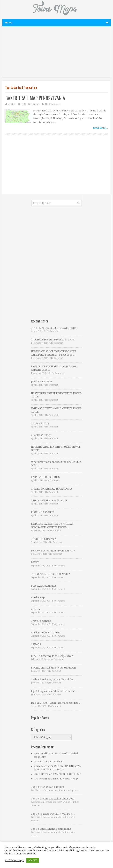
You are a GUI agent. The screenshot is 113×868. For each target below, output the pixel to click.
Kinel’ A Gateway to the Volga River (52, 656)
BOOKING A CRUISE (42, 512)
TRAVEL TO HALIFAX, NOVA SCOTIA (52, 489)
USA (24, 104)
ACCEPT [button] (33, 860)
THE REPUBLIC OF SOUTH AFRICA (51, 574)
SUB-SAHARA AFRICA (44, 586)
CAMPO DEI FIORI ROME (67, 774)
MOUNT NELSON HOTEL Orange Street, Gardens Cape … (54, 368)
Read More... (100, 128)
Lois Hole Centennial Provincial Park (53, 551)
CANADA (36, 644)
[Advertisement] (56, 53)
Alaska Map (38, 597)
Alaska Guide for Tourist (46, 633)
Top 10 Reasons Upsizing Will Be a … (53, 814)
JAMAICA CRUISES (42, 381)
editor (12, 104)
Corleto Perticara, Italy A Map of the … (54, 679)
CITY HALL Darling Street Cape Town (53, 340)
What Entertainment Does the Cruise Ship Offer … (56, 464)
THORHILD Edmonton (44, 539)
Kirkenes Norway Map (65, 779)
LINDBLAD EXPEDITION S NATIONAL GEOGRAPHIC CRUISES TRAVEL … (52, 526)
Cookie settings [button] (14, 860)
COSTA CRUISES (40, 423)
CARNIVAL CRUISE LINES (45, 477)
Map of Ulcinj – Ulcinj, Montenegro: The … (56, 703)
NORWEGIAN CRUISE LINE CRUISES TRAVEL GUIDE (56, 395)
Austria (35, 609)
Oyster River (56, 761)
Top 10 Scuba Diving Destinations (51, 829)
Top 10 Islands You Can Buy (47, 787)
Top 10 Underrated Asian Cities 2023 (53, 799)
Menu (8, 23)
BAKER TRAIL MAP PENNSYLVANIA (35, 98)
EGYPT (35, 562)
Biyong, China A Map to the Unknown (53, 668)
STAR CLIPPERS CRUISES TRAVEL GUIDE (54, 328)
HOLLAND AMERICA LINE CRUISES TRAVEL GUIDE (56, 449)
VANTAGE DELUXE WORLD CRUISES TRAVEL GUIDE (56, 410)
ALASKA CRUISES (41, 435)
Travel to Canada (41, 621)
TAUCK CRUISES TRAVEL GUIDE (49, 500)
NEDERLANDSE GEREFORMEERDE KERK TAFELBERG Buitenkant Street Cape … (54, 353)
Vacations (34, 104)
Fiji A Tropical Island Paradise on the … (55, 691)
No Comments (53, 104)
